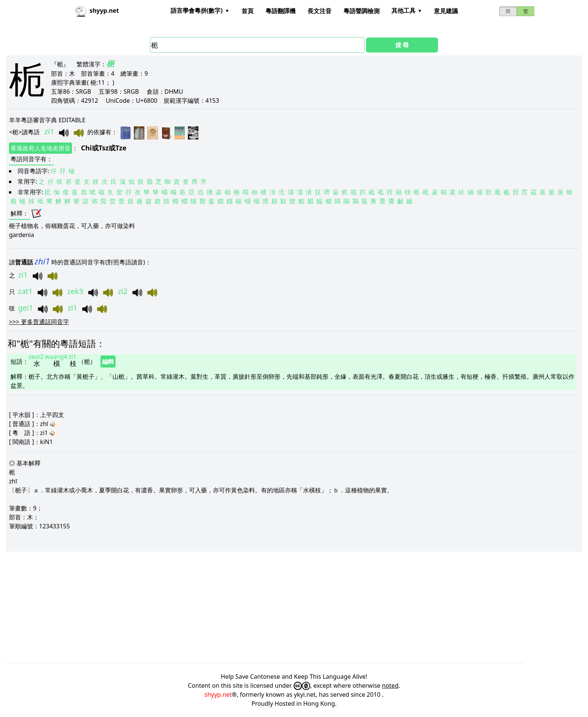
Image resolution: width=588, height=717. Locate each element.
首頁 (247, 11)
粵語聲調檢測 (361, 11)
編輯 (108, 361)
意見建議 (446, 11)
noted (390, 685)
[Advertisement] (231, 607)
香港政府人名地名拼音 (40, 148)
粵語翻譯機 (280, 11)
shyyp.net (218, 694)
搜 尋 (402, 45)
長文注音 (319, 11)
